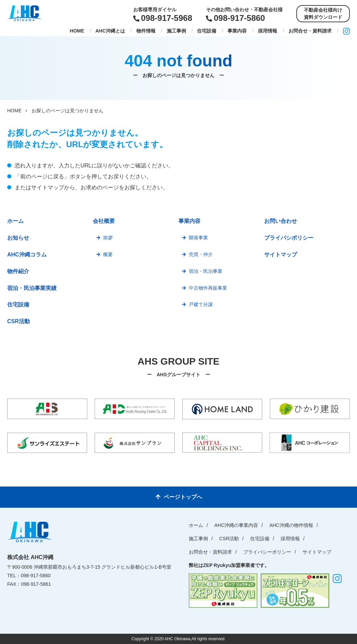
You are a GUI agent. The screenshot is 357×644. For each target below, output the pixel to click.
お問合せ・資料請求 (310, 31)
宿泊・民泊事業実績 (32, 288)
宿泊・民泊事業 (206, 271)
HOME (77, 31)
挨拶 (108, 238)
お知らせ (18, 238)
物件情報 (146, 31)
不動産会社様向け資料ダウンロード (323, 14)
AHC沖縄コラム (27, 255)
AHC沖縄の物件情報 (291, 525)
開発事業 (198, 238)
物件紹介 (18, 271)
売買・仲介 (201, 254)
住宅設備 (207, 31)
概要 (108, 254)
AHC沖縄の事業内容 (236, 525)
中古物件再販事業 (208, 288)
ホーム (15, 221)
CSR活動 (19, 321)
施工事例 (176, 31)
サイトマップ (281, 255)
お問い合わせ (281, 221)
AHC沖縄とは (110, 31)
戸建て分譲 (201, 304)
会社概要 (104, 221)
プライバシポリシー (289, 238)
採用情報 (268, 31)
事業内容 (237, 31)
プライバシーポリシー (267, 552)
